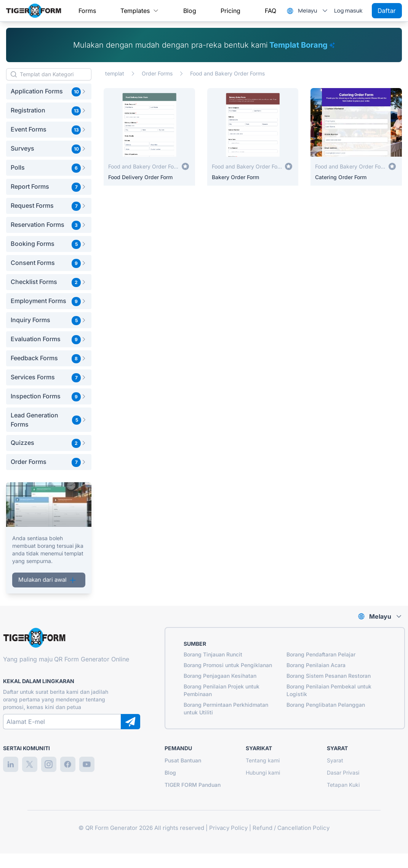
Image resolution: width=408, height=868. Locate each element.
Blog (170, 773)
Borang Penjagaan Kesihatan (220, 676)
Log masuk (348, 10)
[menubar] (177, 11)
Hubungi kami (263, 773)
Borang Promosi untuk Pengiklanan (228, 665)
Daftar (387, 11)
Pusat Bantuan (183, 760)
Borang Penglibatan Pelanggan (326, 705)
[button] (49, 91)
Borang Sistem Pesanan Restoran (329, 676)
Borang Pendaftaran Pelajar (321, 654)
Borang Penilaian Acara (316, 665)
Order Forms (157, 73)
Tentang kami (263, 760)
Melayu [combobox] (307, 10)
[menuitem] (87, 11)
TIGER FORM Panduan (193, 785)
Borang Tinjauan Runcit (213, 654)
